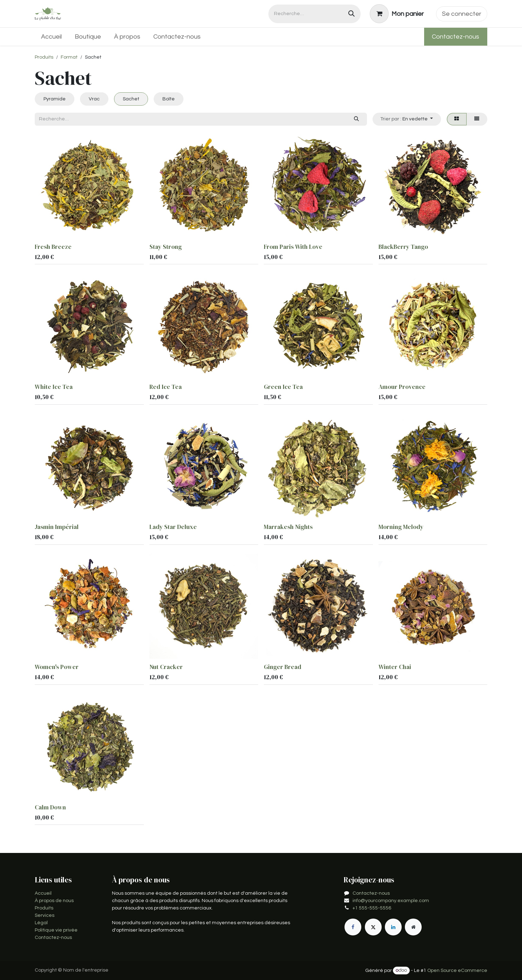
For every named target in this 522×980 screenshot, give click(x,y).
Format (69, 57)
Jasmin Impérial (57, 527)
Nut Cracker (166, 667)
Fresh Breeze (53, 247)
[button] (407, 119)
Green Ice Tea (283, 387)
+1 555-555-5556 (372, 908)
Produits (44, 57)
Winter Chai (395, 667)
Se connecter (462, 14)
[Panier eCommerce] (397, 14)
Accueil (43, 893)
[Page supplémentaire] (413, 927)
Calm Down (50, 807)
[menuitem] (52, 37)
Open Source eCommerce (457, 971)
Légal (41, 923)
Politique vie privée (56, 930)
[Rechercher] (352, 14)
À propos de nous (54, 901)
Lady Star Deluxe (173, 527)
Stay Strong (166, 247)
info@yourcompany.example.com (391, 901)
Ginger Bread (283, 667)
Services (45, 915)
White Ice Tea (54, 387)
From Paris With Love (293, 247)
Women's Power (57, 667)
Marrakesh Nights (288, 527)
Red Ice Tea (166, 387)
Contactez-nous (456, 37)
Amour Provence (402, 387)
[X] (373, 927)
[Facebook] (353, 927)
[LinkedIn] (393, 927)
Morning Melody (401, 527)
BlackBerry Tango (403, 247)
